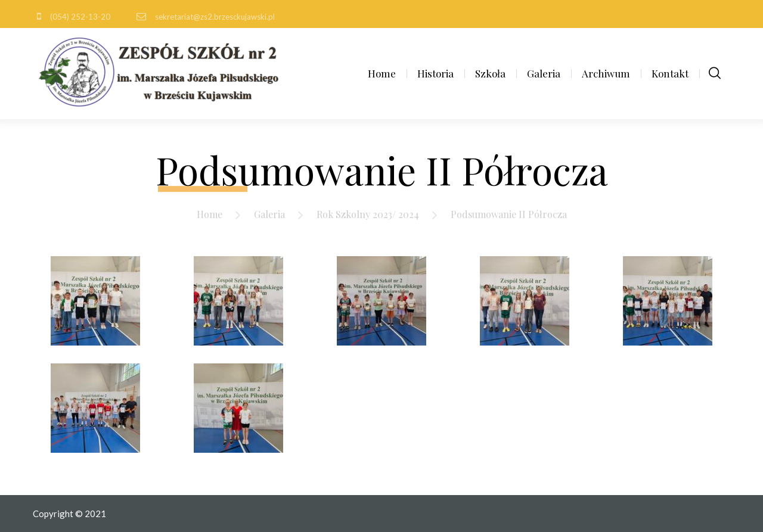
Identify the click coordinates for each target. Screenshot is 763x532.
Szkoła (490, 73)
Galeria (544, 73)
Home (382, 73)
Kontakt (670, 73)
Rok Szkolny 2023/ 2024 (368, 214)
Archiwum (606, 73)
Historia (435, 73)
